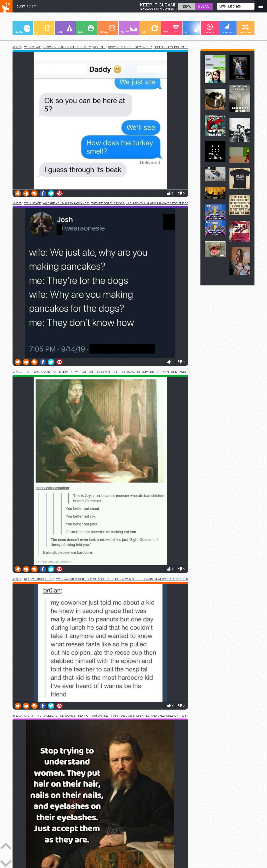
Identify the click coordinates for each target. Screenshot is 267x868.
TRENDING (228, 29)
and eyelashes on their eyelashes (178, 716)
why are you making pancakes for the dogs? (160, 203)
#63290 (17, 716)
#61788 (17, 47)
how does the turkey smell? (130, 47)
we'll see (99, 47)
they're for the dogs (108, 203)
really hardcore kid (39, 579)
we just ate (32, 47)
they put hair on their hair (97, 716)
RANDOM (246, 29)
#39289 (17, 579)
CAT (193, 29)
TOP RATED (210, 29)
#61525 (17, 203)
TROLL (107, 29)
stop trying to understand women (49, 716)
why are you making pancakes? (66, 203)
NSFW (129, 29)
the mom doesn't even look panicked (163, 372)
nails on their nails (135, 716)
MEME (22, 29)
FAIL (65, 29)
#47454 (17, 372)
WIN (171, 29)
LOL (86, 29)
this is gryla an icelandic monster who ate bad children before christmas (79, 372)
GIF (150, 29)
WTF (43, 29)
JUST (26, 6)
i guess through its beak (173, 47)
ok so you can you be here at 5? (67, 47)
